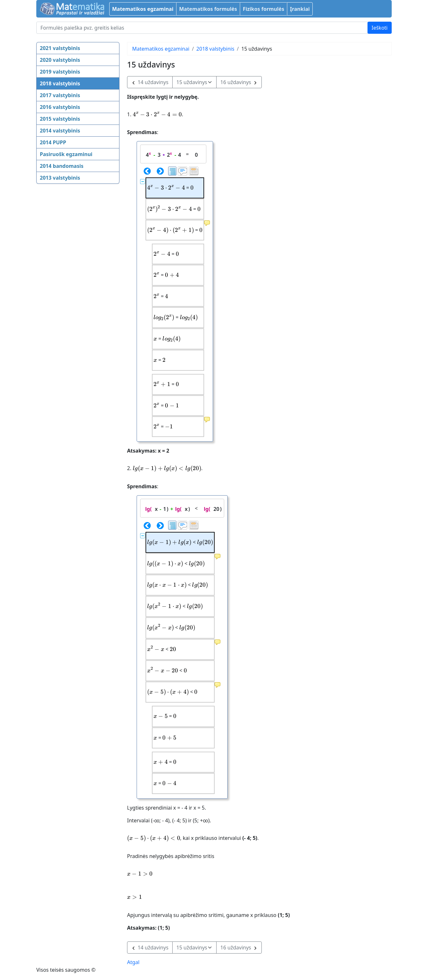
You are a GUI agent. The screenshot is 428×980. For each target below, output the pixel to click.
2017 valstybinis (60, 95)
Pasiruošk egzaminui (66, 154)
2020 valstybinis (60, 60)
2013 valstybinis (60, 178)
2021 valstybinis (60, 48)
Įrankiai (300, 9)
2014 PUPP (53, 142)
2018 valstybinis (60, 83)
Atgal (133, 962)
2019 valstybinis (60, 72)
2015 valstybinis (60, 119)
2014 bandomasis (62, 166)
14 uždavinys (150, 82)
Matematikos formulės (208, 9)
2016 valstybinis (60, 107)
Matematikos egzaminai (143, 9)
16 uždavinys (239, 82)
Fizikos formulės (263, 9)
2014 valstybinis (60, 131)
